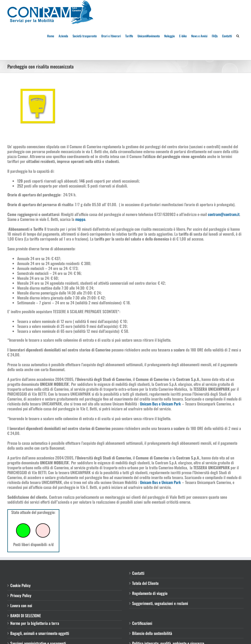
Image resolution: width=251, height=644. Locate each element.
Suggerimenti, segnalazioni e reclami (160, 603)
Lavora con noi (21, 605)
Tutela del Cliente (145, 583)
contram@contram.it (224, 214)
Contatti (138, 573)
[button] (238, 36)
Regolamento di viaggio (150, 593)
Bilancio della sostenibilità (152, 633)
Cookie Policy (20, 585)
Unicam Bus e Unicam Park (160, 404)
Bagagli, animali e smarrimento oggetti (40, 633)
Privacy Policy (21, 595)
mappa (80, 219)
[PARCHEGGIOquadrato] (38, 106)
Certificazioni (142, 623)
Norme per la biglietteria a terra (35, 623)
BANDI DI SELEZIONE (26, 616)
